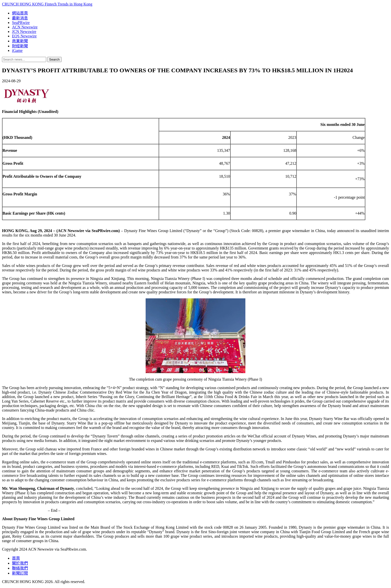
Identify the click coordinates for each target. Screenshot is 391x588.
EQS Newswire (24, 36)
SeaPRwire (21, 23)
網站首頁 (20, 13)
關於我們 (20, 563)
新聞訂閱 (20, 573)
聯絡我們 (20, 568)
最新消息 (20, 18)
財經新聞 (20, 46)
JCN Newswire (24, 32)
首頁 (16, 558)
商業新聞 (20, 41)
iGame (17, 50)
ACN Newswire (25, 27)
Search (54, 59)
